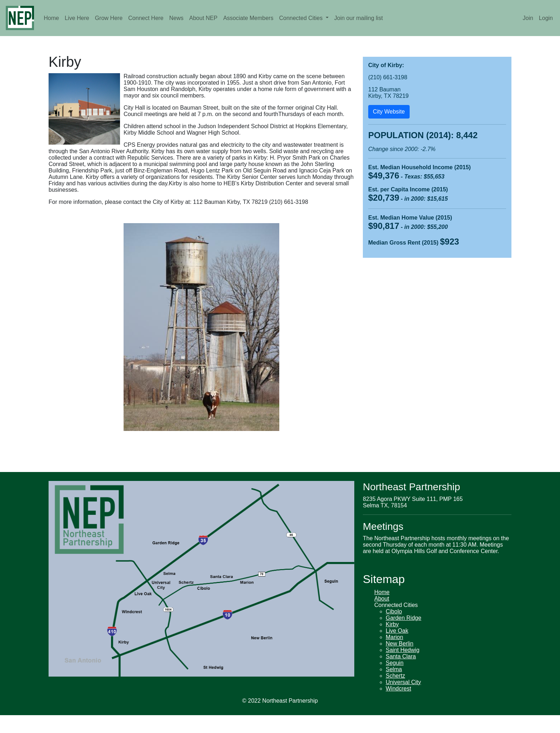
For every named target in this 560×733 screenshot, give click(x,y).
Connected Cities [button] (301, 18)
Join (528, 18)
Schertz (395, 676)
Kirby (392, 624)
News (176, 18)
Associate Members (248, 18)
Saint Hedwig (402, 650)
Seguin (395, 663)
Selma (394, 669)
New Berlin (399, 644)
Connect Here (146, 18)
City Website (389, 112)
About (382, 599)
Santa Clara (401, 656)
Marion (394, 637)
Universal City (403, 682)
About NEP (203, 18)
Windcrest (398, 689)
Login (546, 18)
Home (52, 18)
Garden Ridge (404, 618)
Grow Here (109, 18)
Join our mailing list (359, 18)
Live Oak (397, 631)
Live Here (77, 18)
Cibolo (394, 611)
